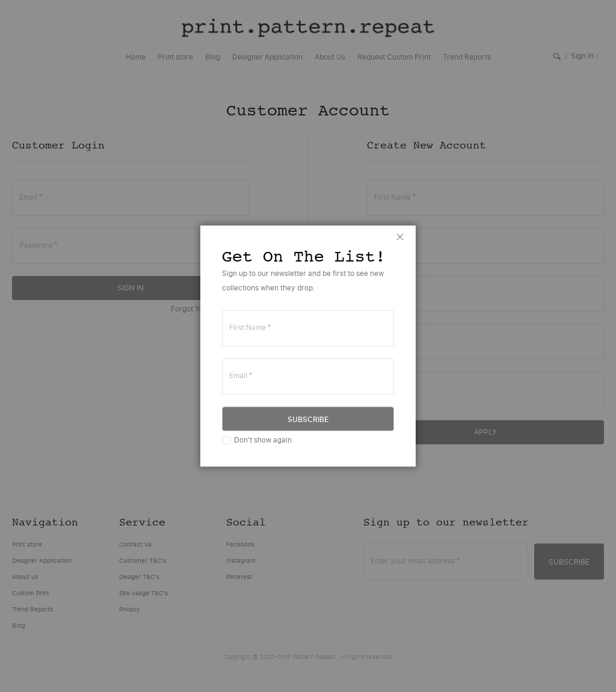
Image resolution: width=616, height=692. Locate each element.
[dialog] (308, 346)
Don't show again (263, 440)
